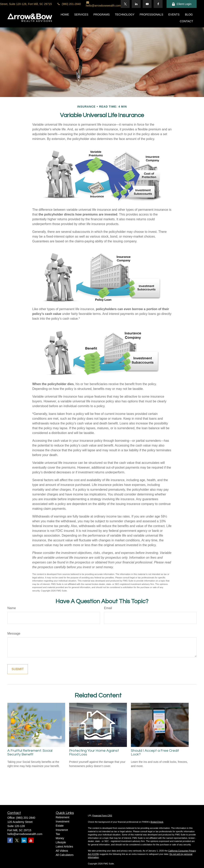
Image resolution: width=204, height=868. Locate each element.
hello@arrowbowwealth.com (103, 4)
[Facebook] (158, 4)
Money (60, 838)
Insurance (62, 830)
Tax (58, 834)
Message (14, 634)
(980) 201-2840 (69, 4)
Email (108, 608)
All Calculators (65, 855)
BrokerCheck (157, 822)
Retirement (63, 817)
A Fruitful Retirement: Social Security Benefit (30, 752)
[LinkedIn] (136, 4)
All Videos (62, 851)
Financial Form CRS (102, 816)
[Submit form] (18, 669)
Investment (63, 821)
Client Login (182, 4)
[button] (65, 14)
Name (12, 608)
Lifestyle (61, 842)
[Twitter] (125, 4)
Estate (60, 826)
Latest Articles (64, 847)
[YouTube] (147, 4)
